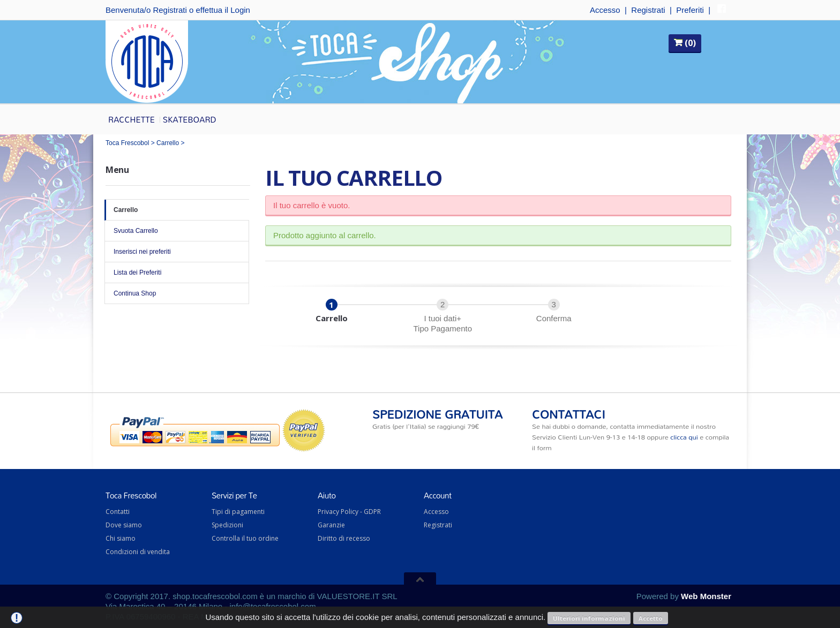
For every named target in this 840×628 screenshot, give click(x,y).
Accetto (651, 618)
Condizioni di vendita (138, 552)
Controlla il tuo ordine (245, 538)
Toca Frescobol (127, 143)
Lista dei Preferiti (177, 273)
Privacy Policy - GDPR (349, 512)
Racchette (132, 119)
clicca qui (684, 437)
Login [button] (240, 10)
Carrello (168, 143)
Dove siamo (124, 525)
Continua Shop (177, 293)
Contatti (118, 512)
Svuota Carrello (177, 231)
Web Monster (706, 596)
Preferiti (690, 10)
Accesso (605, 10)
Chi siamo (121, 538)
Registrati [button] (170, 10)
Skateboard (190, 119)
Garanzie (331, 525)
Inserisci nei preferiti (177, 252)
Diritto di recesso (344, 538)
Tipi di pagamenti (238, 512)
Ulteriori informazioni (589, 618)
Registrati (648, 10)
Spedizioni (227, 525)
